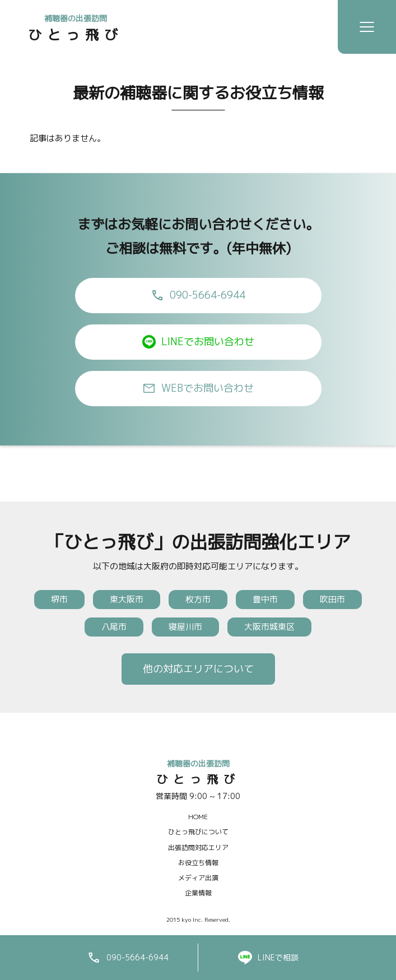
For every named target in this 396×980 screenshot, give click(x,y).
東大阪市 (127, 599)
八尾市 (114, 627)
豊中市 (265, 599)
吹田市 (332, 599)
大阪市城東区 (269, 627)
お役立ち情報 (198, 863)
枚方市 (198, 599)
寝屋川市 (185, 627)
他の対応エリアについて (198, 669)
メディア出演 (198, 878)
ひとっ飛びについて (198, 832)
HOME (198, 817)
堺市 (59, 599)
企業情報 (198, 893)
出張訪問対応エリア (198, 847)
